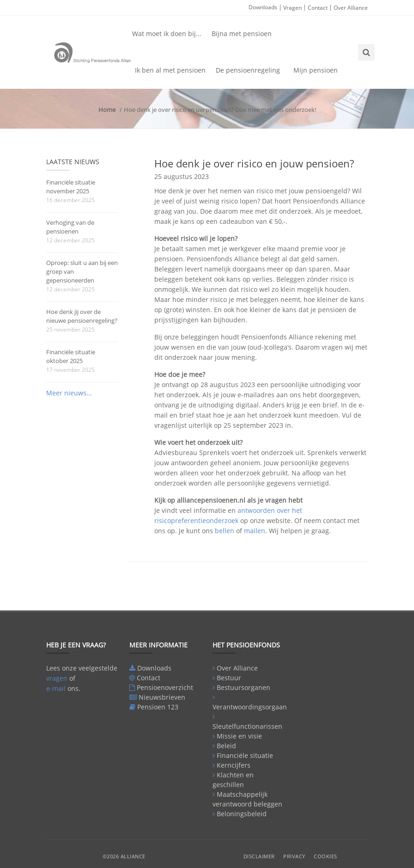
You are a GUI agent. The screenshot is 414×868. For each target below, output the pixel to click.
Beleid (226, 746)
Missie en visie (239, 736)
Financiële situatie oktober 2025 (71, 356)
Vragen (292, 8)
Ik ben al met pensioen (170, 70)
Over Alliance (351, 8)
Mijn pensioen (316, 70)
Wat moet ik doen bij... (167, 34)
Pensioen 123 (158, 707)
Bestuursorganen (244, 687)
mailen (255, 531)
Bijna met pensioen (242, 34)
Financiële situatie (245, 755)
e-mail (56, 688)
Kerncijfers (234, 765)
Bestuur (229, 678)
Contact (318, 8)
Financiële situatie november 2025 (71, 187)
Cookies (326, 856)
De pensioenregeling (248, 70)
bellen (225, 531)
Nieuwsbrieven (162, 697)
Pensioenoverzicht (165, 687)
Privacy (294, 856)
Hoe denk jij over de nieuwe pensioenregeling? (82, 316)
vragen (57, 678)
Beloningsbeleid (242, 814)
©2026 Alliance (124, 856)
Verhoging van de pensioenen (70, 227)
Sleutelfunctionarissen (247, 726)
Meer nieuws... (69, 393)
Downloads (263, 7)
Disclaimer (259, 856)
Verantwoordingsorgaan (250, 707)
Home (107, 110)
